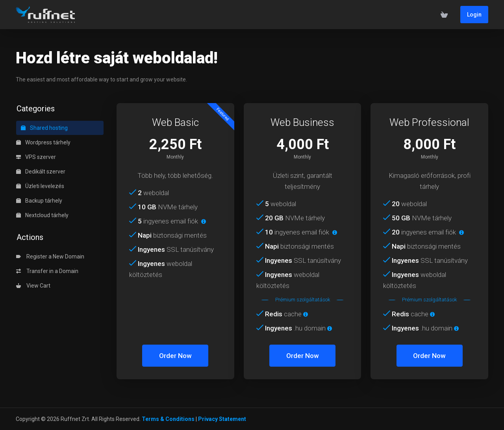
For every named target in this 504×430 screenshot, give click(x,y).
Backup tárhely (39, 201)
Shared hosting (44, 128)
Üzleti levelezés (40, 186)
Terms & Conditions (168, 419)
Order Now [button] (175, 356)
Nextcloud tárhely (42, 215)
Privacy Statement (222, 419)
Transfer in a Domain (47, 271)
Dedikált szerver (41, 172)
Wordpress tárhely (43, 142)
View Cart (33, 286)
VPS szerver (36, 157)
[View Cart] (444, 15)
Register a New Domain (50, 257)
